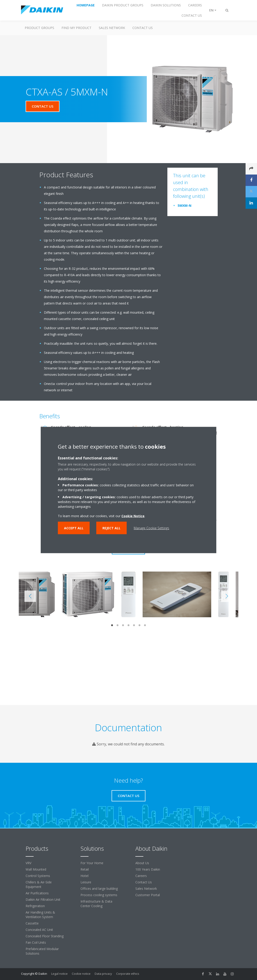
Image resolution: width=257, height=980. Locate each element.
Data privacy (103, 974)
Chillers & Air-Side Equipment (39, 884)
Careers (141, 876)
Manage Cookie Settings (151, 528)
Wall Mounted (36, 869)
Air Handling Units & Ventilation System (40, 915)
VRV (28, 863)
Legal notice (59, 974)
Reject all (111, 528)
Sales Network (112, 28)
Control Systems (38, 876)
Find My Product (76, 28)
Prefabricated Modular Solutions (42, 951)
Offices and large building (99, 889)
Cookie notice (81, 974)
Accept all (74, 528)
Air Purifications (37, 893)
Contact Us (144, 882)
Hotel (84, 876)
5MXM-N (185, 205)
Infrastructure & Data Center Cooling (96, 904)
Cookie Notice (133, 516)
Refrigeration (35, 906)
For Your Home (92, 863)
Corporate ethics (128, 974)
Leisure (86, 882)
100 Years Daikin (148, 869)
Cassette (32, 923)
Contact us (143, 28)
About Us (142, 863)
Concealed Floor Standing (45, 936)
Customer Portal (148, 895)
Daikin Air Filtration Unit (43, 899)
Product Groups (39, 28)
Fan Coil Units (36, 942)
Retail (85, 869)
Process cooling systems (99, 895)
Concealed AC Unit (39, 930)
